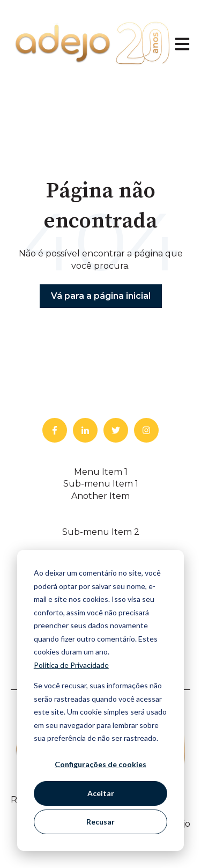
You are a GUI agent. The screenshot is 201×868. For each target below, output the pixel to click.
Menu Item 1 (101, 472)
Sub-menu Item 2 (101, 532)
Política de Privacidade (71, 665)
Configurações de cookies (100, 764)
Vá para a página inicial (101, 296)
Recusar (100, 822)
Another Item (100, 496)
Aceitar (101, 793)
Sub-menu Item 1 (101, 484)
